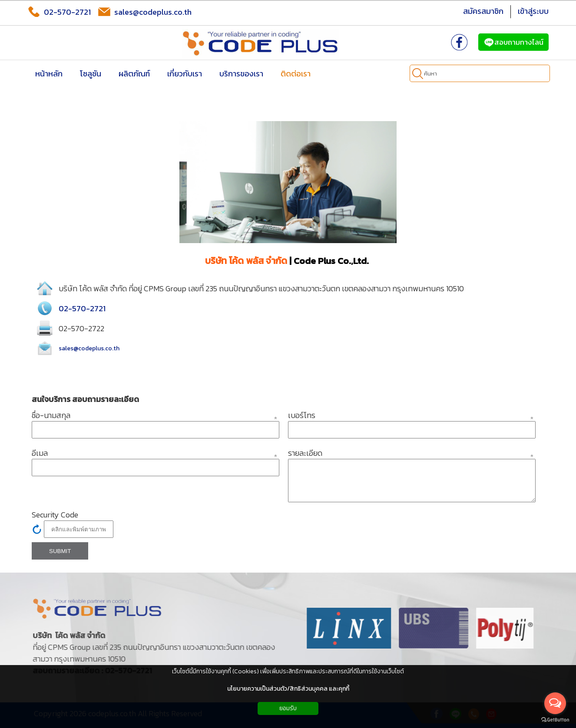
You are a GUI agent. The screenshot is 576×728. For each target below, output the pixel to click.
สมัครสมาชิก (483, 11)
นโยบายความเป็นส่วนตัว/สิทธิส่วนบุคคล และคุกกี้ (288, 689)
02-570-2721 (59, 12)
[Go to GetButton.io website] (555, 720)
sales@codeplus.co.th (145, 12)
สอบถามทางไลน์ (513, 42)
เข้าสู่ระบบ (533, 11)
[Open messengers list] (555, 703)
